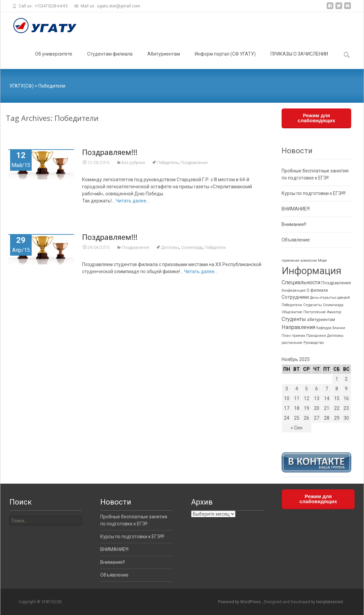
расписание (292, 343)
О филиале (317, 290)
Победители (168, 163)
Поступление (315, 312)
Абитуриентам (164, 60)
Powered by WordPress (240, 602)
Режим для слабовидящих (317, 118)
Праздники (316, 336)
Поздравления (194, 163)
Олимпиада (192, 248)
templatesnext (330, 602)
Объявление (296, 240)
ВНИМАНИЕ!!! (296, 209)
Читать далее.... (133, 201)
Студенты (294, 319)
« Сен (297, 428)
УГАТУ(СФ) (22, 86)
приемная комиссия (299, 261)
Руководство (314, 343)
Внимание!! (294, 224)
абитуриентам (321, 319)
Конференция (294, 290)
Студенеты (313, 305)
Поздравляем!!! (110, 152)
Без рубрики (133, 163)
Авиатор (334, 312)
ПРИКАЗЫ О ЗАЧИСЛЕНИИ (299, 60)
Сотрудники (295, 297)
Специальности (301, 282)
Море (322, 261)
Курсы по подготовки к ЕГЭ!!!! (314, 193)
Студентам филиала (110, 60)
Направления (298, 327)
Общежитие (292, 312)
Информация (312, 271)
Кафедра (324, 328)
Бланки (339, 328)
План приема (293, 336)
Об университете (54, 60)
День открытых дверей (330, 298)
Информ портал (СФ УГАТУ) (225, 60)
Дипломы (170, 248)
